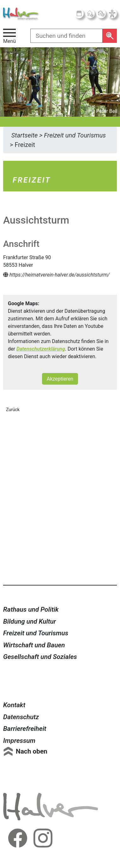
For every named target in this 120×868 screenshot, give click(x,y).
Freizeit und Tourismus (36, 633)
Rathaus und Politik (31, 609)
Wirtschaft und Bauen (34, 645)
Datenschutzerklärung (41, 349)
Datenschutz (21, 717)
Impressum (19, 741)
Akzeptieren (60, 379)
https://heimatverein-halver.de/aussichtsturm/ (56, 275)
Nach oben (32, 751)
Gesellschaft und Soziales (40, 657)
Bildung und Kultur (30, 621)
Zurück (13, 410)
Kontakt (14, 705)
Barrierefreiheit (25, 729)
